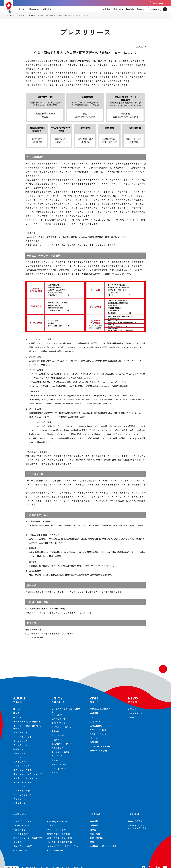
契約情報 (141, 9)
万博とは (20, 9)
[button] (163, 669)
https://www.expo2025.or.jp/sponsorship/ (46, 609)
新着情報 (106, 9)
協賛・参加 (118, 9)
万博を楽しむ (33, 9)
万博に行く (47, 9)
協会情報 (130, 9)
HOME (10, 16)
